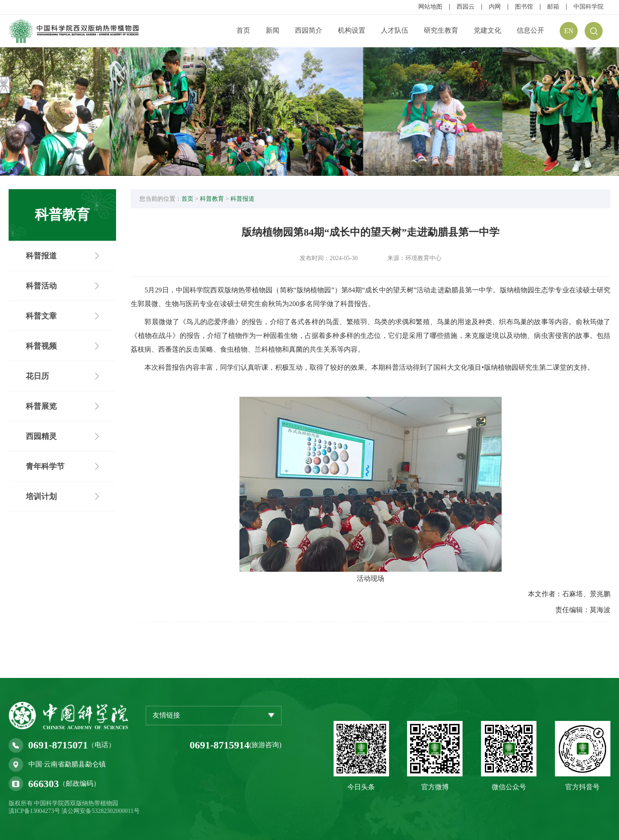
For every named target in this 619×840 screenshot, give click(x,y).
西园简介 (309, 30)
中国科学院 (588, 7)
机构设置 (352, 30)
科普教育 (215, 200)
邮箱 (553, 7)
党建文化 (487, 30)
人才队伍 (395, 30)
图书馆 (524, 7)
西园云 (466, 7)
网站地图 (430, 7)
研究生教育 (441, 30)
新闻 (273, 30)
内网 (495, 7)
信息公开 (530, 30)
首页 (243, 30)
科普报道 (245, 200)
